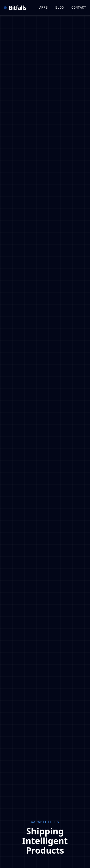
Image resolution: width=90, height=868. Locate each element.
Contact (79, 8)
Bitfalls (15, 8)
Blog (60, 8)
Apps (44, 8)
